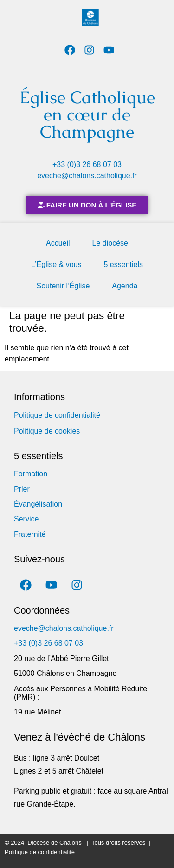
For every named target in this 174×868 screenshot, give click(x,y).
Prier (22, 489)
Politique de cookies (47, 431)
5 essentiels (124, 264)
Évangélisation (38, 504)
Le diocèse (110, 243)
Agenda (125, 286)
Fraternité (30, 534)
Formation (31, 474)
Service (26, 519)
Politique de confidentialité (57, 415)
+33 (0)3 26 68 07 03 (87, 164)
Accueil (58, 243)
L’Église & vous (56, 264)
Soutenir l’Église (63, 286)
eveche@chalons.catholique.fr (87, 176)
